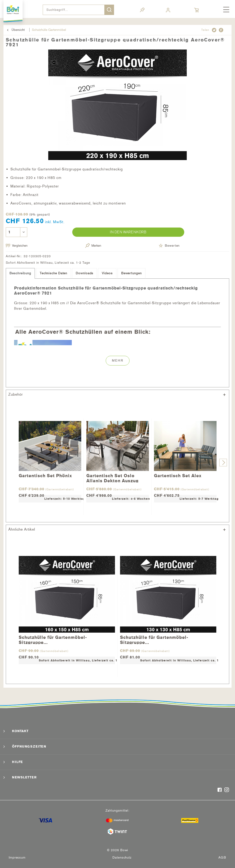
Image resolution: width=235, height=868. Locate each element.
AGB (222, 858)
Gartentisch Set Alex (178, 476)
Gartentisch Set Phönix (45, 476)
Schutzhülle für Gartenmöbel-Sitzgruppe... (53, 640)
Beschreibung (20, 273)
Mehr (118, 361)
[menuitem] (226, 10)
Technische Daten (53, 273)
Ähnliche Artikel (22, 529)
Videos (107, 273)
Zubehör (16, 394)
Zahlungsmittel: (117, 811)
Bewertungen (131, 273)
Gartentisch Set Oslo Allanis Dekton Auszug (112, 478)
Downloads (84, 273)
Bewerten (169, 245)
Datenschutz (122, 858)
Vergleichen (17, 246)
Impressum (17, 858)
